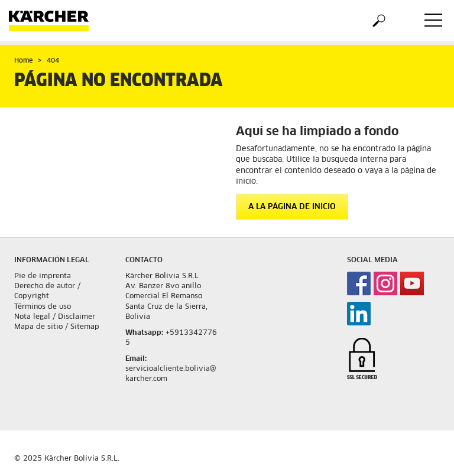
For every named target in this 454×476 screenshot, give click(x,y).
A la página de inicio (292, 207)
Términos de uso (43, 307)
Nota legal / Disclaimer (55, 317)
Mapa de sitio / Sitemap (57, 327)
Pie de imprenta (43, 276)
